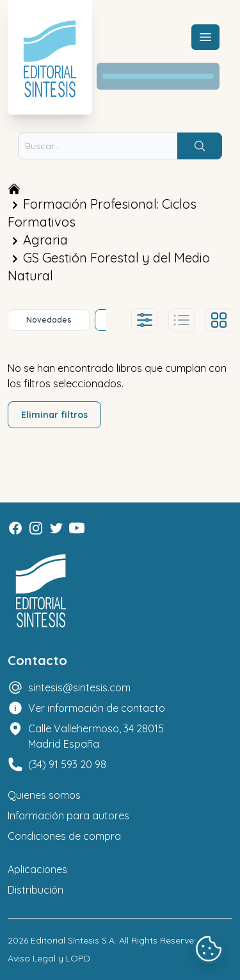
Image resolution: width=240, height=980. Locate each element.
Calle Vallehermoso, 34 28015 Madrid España (96, 736)
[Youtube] (77, 528)
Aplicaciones (37, 869)
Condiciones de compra (64, 836)
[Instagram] (36, 528)
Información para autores (68, 815)
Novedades (49, 320)
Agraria (45, 240)
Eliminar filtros (54, 415)
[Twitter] (56, 528)
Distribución (36, 890)
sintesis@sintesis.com (79, 687)
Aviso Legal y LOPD (49, 958)
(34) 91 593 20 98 (67, 764)
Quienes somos (44, 795)
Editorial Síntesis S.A (73, 940)
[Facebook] (15, 528)
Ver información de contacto (97, 708)
